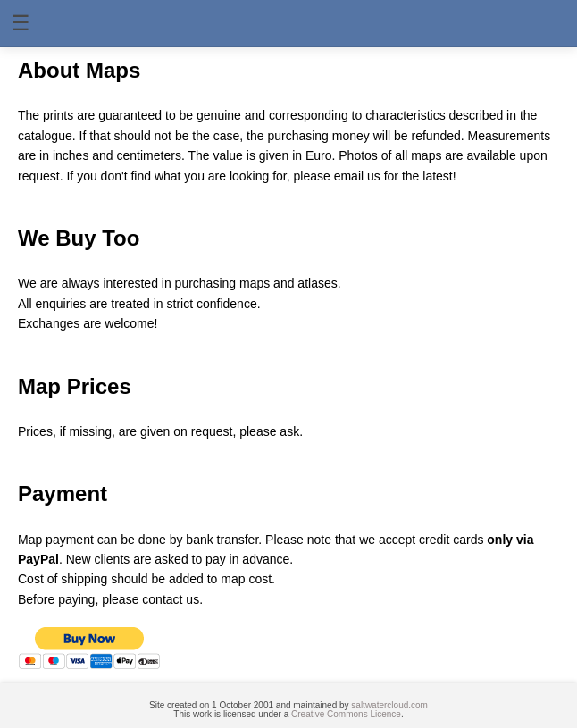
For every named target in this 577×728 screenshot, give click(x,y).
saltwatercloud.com (389, 705)
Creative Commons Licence (346, 714)
